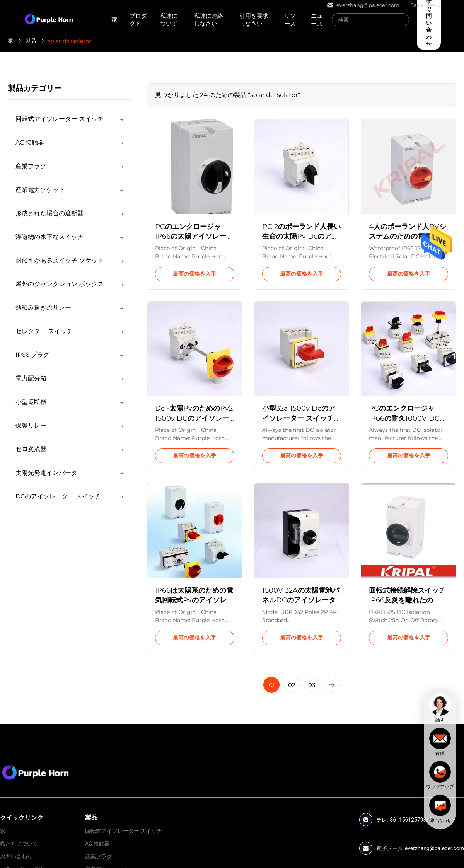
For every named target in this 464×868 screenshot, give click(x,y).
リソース (290, 20)
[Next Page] (332, 685)
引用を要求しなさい (254, 20)
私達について (169, 20)
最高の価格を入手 (194, 274)
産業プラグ (99, 856)
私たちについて (19, 844)
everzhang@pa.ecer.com (434, 848)
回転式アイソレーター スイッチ (124, 831)
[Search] (401, 20)
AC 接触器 (97, 844)
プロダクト (138, 20)
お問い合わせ (16, 856)
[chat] (440, 708)
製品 (31, 41)
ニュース (317, 20)
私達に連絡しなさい (209, 20)
